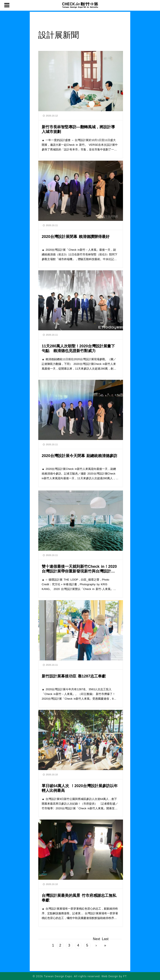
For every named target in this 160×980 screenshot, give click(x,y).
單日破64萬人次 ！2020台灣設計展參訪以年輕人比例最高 (80, 788)
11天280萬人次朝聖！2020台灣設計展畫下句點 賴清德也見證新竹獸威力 (78, 348)
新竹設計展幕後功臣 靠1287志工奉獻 (74, 676)
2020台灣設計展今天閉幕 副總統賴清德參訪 (79, 456)
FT (125, 976)
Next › (96, 940)
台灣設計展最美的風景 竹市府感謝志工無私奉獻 (79, 898)
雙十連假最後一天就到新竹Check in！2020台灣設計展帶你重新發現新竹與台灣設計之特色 (79, 569)
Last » (105, 940)
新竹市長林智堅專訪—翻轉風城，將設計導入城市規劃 (78, 129)
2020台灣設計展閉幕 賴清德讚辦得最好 (76, 237)
